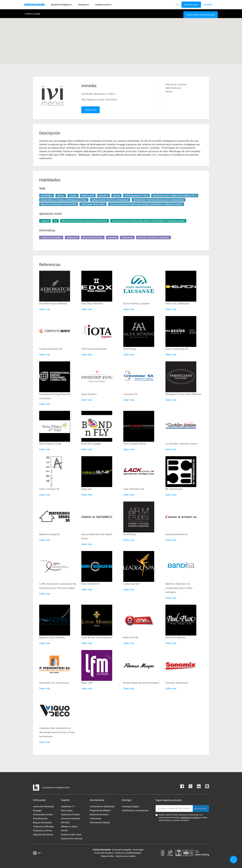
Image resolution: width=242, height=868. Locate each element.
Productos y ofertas (43, 831)
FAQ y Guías (67, 810)
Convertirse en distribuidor (102, 806)
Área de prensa (40, 819)
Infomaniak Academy (100, 823)
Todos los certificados (43, 827)
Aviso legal (138, 850)
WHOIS (64, 831)
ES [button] (40, 853)
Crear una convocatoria (201, 15)
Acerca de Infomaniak (43, 806)
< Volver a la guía (32, 14)
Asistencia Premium (70, 815)
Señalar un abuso (69, 827)
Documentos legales (122, 850)
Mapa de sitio (107, 856)
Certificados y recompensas (135, 810)
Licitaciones (95, 819)
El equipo (37, 810)
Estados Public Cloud (71, 835)
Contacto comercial (70, 819)
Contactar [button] (91, 110)
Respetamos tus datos (190, 818)
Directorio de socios (99, 815)
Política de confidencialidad (128, 853)
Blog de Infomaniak (42, 823)
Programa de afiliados (100, 810)
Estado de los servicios (72, 839)
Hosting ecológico (130, 806)
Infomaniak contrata (43, 815)
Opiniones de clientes (43, 835)
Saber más (45, 309)
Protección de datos (104, 853)
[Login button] (191, 5)
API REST (65, 823)
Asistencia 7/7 (68, 806)
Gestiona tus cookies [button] (125, 856)
